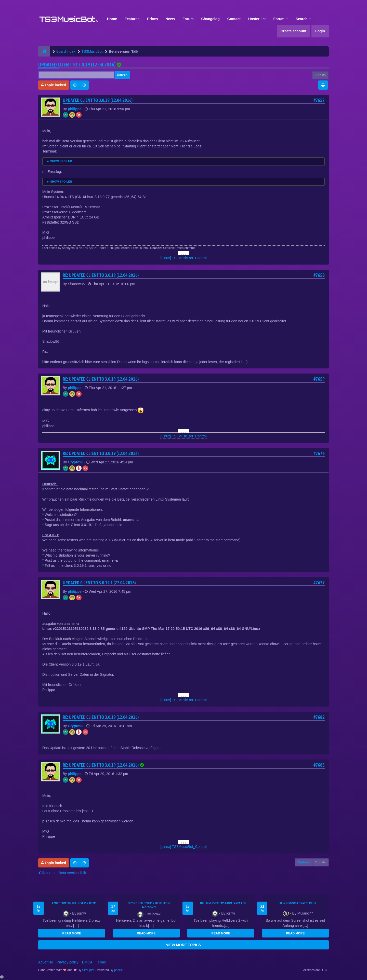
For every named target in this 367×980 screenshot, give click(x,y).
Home (112, 19)
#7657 (319, 100)
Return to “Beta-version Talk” (63, 873)
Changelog (210, 19)
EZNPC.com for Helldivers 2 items (74, 903)
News (170, 19)
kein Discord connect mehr (298, 903)
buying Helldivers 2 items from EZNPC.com (149, 905)
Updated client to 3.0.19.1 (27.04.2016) (99, 583)
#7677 (319, 583)
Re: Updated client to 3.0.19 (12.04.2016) (101, 275)
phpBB (119, 970)
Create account (293, 31)
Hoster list (257, 19)
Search (303, 19)
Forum (188, 19)
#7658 (319, 275)
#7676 (319, 453)
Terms (101, 962)
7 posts (320, 75)
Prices (152, 19)
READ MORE (72, 933)
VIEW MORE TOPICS (183, 945)
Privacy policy (68, 962)
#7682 (319, 717)
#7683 (319, 765)
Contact (234, 19)
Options (304, 862)
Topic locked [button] (54, 85)
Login (320, 31)
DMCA (87, 962)
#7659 (319, 379)
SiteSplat (88, 970)
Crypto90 (76, 462)
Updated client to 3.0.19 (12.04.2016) (77, 65)
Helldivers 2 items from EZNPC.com (223, 903)
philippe (75, 109)
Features (132, 19)
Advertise (46, 962)
